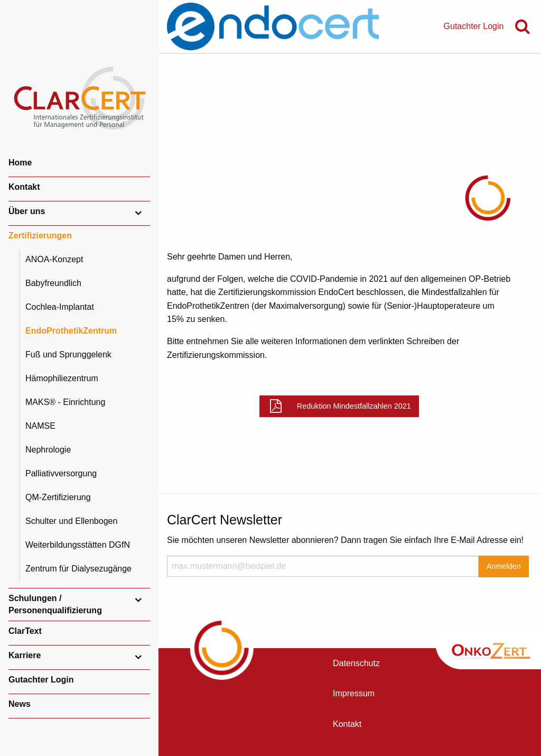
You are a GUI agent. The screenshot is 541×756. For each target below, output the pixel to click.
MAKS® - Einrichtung (65, 402)
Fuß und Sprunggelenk (68, 354)
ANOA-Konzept (54, 259)
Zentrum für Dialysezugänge (78, 569)
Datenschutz (356, 663)
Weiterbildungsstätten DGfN (78, 545)
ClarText (25, 631)
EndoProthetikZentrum (71, 331)
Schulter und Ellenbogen (71, 521)
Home (20, 163)
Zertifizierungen (40, 236)
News (20, 704)
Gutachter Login (41, 680)
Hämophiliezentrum (62, 378)
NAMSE (40, 426)
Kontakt (24, 187)
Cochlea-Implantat (60, 307)
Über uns (27, 211)
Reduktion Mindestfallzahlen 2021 (354, 406)
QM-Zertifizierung (58, 497)
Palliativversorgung (61, 473)
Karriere (25, 655)
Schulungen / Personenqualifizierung (55, 604)
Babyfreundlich (53, 283)
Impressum (354, 693)
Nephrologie (48, 450)
